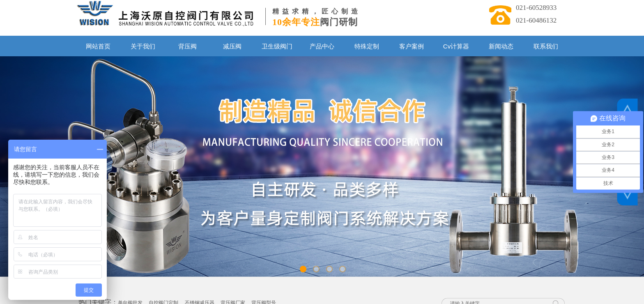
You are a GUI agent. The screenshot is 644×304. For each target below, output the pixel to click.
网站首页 (98, 46)
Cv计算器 (456, 46)
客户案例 (412, 46)
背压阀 (187, 46)
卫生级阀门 (277, 46)
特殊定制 (367, 46)
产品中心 (322, 46)
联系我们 (546, 46)
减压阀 (232, 46)
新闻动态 (501, 46)
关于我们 (143, 46)
